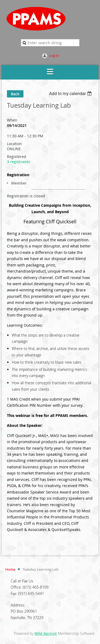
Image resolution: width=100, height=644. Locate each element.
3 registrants (19, 162)
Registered (17, 157)
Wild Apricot (46, 633)
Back (15, 94)
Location (14, 144)
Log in (54, 55)
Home (10, 569)
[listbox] (71, 94)
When (12, 120)
